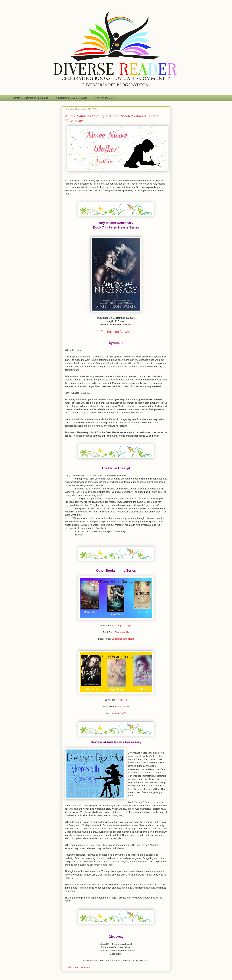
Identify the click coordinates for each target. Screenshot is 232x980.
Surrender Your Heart (123, 639)
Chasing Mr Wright (122, 626)
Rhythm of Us (122, 632)
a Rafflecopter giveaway (77, 967)
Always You (121, 713)
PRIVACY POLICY (104, 98)
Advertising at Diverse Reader (72, 98)
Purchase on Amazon (116, 332)
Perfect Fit (122, 700)
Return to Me (122, 706)
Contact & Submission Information (31, 98)
